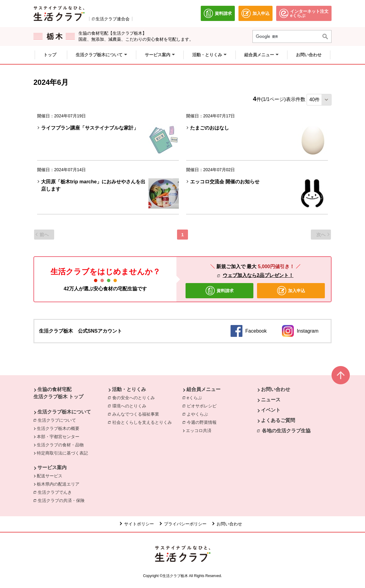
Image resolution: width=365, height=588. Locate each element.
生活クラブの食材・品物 (60, 445)
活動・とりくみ (129, 389)
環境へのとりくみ (129, 406)
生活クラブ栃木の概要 (58, 428)
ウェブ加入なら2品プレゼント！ (258, 275)
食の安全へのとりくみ (134, 398)
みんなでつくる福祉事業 (136, 414)
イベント (271, 410)
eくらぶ (194, 398)
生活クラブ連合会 (113, 19)
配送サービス (50, 476)
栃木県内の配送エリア (58, 484)
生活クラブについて (57, 420)
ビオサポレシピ (202, 406)
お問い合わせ (276, 389)
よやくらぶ (197, 414)
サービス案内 (52, 467)
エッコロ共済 (199, 431)
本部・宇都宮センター (58, 437)
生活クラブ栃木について (64, 412)
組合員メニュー (203, 389)
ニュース (271, 400)
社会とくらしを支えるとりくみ (142, 422)
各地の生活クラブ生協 (286, 431)
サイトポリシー (139, 524)
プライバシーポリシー (185, 524)
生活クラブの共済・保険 (63, 500)
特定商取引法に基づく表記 (62, 453)
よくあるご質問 (278, 420)
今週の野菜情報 (202, 422)
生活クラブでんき (56, 492)
